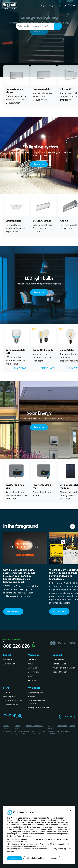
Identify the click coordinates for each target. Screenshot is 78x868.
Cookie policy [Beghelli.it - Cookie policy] (18, 727)
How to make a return (12, 700)
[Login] (58, 6)
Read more (39, 164)
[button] (64, 6)
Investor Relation (10, 664)
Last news (32, 660)
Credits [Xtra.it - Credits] (72, 726)
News (30, 664)
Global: (67, 716)
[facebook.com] (5, 716)
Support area (58, 660)
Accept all (15, 858)
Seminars (32, 680)
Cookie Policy (16, 836)
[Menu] (74, 6)
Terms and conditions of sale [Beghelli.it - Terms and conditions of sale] (35, 727)
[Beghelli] (10, 5)
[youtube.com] (20, 716)
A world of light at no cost (64, 668)
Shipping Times (10, 696)
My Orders (8, 692)
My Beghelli (41, 6)
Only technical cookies (36, 858)
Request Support (60, 672)
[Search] (58, 26)
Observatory (33, 672)
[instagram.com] (10, 716)
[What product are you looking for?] (35, 26)
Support (52, 6)
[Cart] (69, 6)
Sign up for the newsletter (39, 707)
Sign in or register (36, 692)
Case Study (33, 668)
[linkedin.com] (15, 716)
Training (31, 696)
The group (8, 660)
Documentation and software (37, 702)
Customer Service (11, 704)
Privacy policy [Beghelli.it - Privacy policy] (6, 727)
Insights (31, 676)
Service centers (59, 664)
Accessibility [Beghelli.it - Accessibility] (62, 726)
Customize (58, 858)
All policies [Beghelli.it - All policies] (51, 727)
